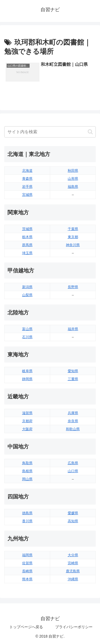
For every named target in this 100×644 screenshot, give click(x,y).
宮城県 (27, 195)
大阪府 (27, 429)
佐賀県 (27, 563)
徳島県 (27, 513)
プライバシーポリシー (74, 627)
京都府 (27, 421)
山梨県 (27, 295)
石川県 (27, 337)
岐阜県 (27, 371)
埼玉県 (27, 253)
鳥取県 (27, 463)
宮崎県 (73, 563)
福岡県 (27, 555)
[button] (90, 132)
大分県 (73, 555)
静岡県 (27, 379)
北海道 (27, 171)
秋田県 (73, 171)
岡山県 (27, 479)
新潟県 (27, 287)
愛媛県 (73, 513)
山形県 (73, 179)
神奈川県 (73, 245)
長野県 (73, 287)
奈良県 (73, 421)
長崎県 (27, 571)
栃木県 (27, 237)
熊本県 (27, 579)
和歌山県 (73, 429)
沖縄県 (73, 579)
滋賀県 (27, 413)
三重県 (73, 379)
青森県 (27, 179)
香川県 (27, 521)
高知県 (73, 521)
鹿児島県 (73, 571)
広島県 (73, 463)
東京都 (73, 237)
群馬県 (27, 245)
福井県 (73, 329)
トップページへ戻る (26, 627)
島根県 (27, 471)
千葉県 (73, 229)
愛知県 (73, 371)
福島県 (73, 187)
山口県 (73, 471)
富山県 (27, 329)
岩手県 (27, 187)
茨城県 (27, 229)
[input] (50, 132)
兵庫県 (73, 413)
